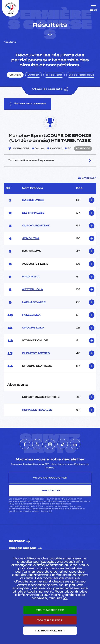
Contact (17, 541)
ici (50, 511)
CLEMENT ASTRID (36, 353)
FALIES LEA (31, 315)
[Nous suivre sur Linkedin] (75, 444)
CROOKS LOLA (33, 328)
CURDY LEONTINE (36, 226)
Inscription (50, 490)
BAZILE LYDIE (33, 200)
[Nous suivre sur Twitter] (37, 444)
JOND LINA (31, 239)
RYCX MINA (31, 277)
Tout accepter (50, 610)
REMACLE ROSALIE (37, 410)
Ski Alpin (15, 75)
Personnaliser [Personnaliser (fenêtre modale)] (50, 631)
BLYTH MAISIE (33, 213)
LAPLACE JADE (34, 302)
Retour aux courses (28, 104)
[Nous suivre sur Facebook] (25, 444)
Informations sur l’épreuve (50, 161)
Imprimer (87, 178)
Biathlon (33, 75)
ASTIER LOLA (33, 290)
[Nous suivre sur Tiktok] (63, 444)
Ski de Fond (54, 75)
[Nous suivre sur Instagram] (50, 444)
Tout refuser (50, 620)
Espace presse (22, 549)
